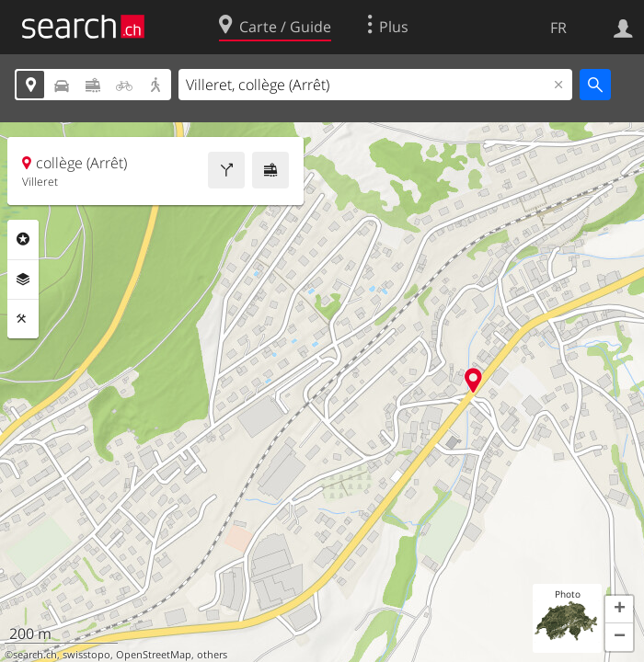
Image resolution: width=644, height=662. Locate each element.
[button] (619, 610)
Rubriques (23, 239)
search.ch (35, 655)
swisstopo (86, 655)
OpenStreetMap (154, 655)
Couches (23, 280)
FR (558, 28)
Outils (23, 319)
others (212, 655)
